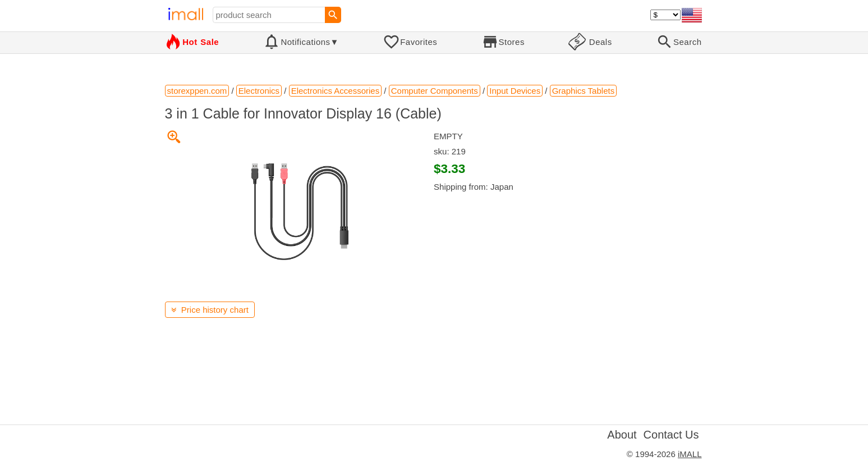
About (622, 435)
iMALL (690, 454)
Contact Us (671, 435)
